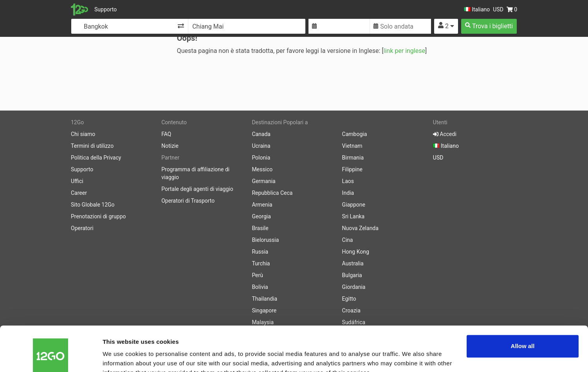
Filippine (352, 169)
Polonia (261, 158)
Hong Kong (356, 252)
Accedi (445, 134)
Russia (260, 252)
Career (79, 193)
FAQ (166, 134)
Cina (348, 240)
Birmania (353, 158)
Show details (121, 357)
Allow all (523, 308)
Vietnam (352, 146)
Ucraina (261, 146)
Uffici (77, 181)
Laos (348, 181)
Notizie (170, 146)
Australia (353, 263)
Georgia (261, 216)
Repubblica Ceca (272, 193)
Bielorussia (265, 240)
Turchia (261, 263)
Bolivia (260, 287)
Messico (262, 169)
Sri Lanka (354, 216)
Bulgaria (352, 275)
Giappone (354, 205)
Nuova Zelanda (360, 228)
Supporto (106, 9)
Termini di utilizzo (92, 146)
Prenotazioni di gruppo (98, 216)
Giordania (354, 287)
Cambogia (355, 134)
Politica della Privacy (96, 158)
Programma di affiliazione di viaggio (195, 173)
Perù (257, 275)
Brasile (260, 228)
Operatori (82, 228)
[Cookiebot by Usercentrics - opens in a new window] (51, 357)
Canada (261, 134)
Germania (263, 181)
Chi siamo (83, 134)
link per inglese (404, 51)
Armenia (262, 205)
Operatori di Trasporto (188, 201)
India (348, 193)
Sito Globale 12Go (93, 205)
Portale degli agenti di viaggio (197, 189)
